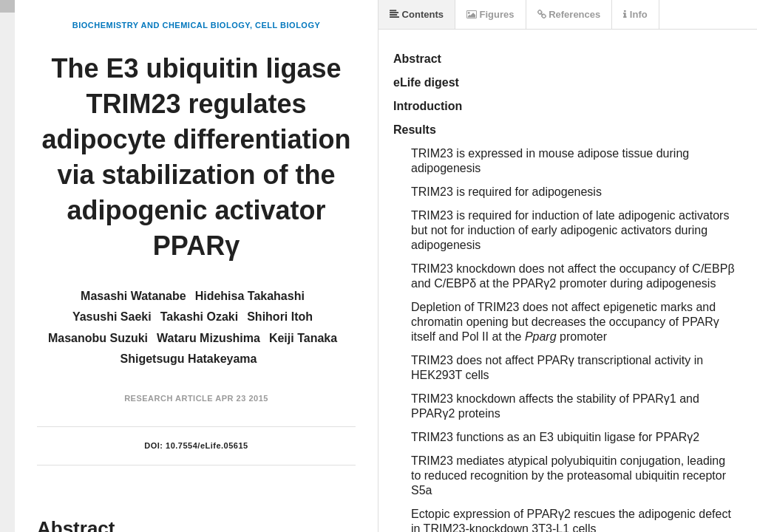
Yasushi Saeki (112, 317)
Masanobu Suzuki (98, 338)
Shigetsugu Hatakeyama (189, 359)
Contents (417, 14)
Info (635, 14)
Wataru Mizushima (208, 338)
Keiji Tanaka (303, 338)
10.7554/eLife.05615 (207, 446)
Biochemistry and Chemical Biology (161, 25)
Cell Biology (288, 25)
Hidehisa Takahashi (250, 296)
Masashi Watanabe (133, 296)
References (569, 14)
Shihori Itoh (280, 317)
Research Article (169, 398)
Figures (490, 14)
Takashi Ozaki (200, 317)
